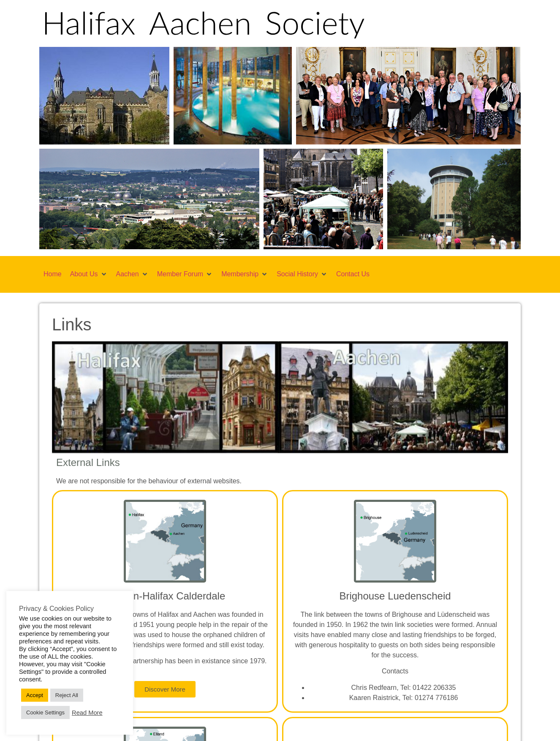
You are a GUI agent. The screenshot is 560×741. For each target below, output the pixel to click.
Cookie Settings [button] (45, 712)
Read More (87, 713)
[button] (89, 73)
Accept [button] (35, 695)
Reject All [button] (67, 695)
